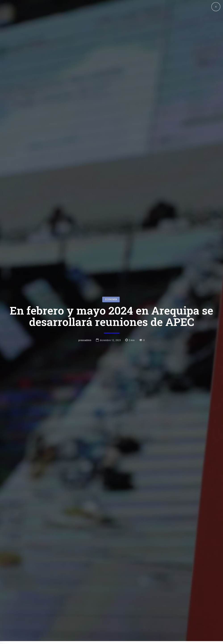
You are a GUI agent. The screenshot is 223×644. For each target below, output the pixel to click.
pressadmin (85, 304)
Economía (111, 263)
